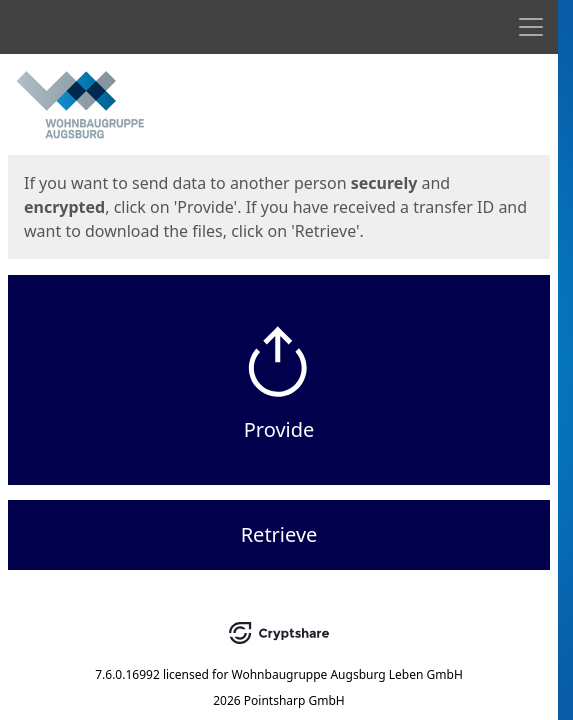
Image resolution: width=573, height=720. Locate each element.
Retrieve (279, 534)
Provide (279, 429)
